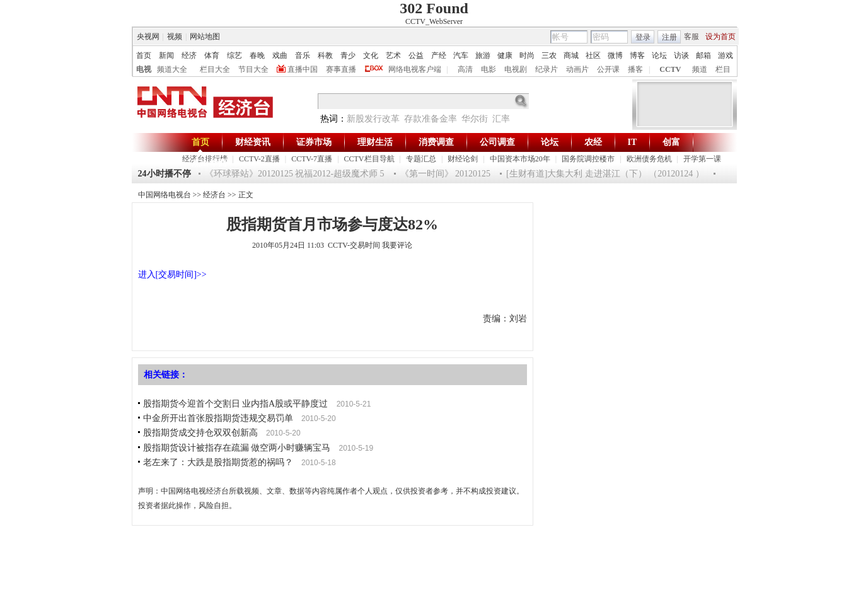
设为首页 (720, 37)
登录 (643, 37)
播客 (635, 69)
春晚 (257, 55)
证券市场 (314, 142)
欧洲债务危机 (649, 159)
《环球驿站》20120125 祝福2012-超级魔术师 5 (295, 174)
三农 (549, 55)
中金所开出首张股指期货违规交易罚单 (218, 418)
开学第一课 (702, 159)
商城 (571, 55)
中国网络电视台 (165, 195)
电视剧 (516, 69)
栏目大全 (215, 69)
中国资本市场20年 (520, 159)
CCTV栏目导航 (369, 159)
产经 (439, 55)
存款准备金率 (431, 119)
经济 (189, 55)
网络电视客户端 (415, 69)
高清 (465, 69)
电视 (144, 69)
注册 (669, 37)
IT (633, 142)
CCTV (670, 69)
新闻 (166, 55)
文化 (371, 55)
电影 (489, 69)
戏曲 (280, 55)
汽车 (461, 55)
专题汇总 (421, 159)
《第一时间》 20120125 (446, 174)
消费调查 (436, 142)
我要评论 (397, 245)
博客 (637, 55)
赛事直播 (341, 69)
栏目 (723, 69)
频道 (700, 69)
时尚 (527, 55)
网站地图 (205, 37)
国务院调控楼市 (588, 159)
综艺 (234, 55)
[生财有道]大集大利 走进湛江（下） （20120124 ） (605, 174)
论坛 (659, 55)
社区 (593, 55)
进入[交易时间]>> (172, 274)
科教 (325, 55)
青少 (348, 55)
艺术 (393, 55)
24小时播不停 (165, 174)
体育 (212, 55)
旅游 (483, 55)
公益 (416, 55)
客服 (692, 37)
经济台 (214, 195)
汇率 (501, 119)
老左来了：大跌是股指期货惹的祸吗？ (218, 462)
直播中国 (303, 69)
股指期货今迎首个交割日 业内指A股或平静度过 (236, 404)
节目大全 (253, 69)
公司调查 (497, 142)
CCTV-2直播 (259, 159)
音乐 (303, 55)
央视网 (148, 37)
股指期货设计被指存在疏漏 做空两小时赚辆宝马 (237, 448)
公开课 (608, 69)
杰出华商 (209, 163)
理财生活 (375, 142)
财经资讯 (253, 142)
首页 (144, 55)
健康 (505, 55)
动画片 (577, 69)
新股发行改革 (373, 119)
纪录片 (547, 69)
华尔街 (475, 119)
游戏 (726, 55)
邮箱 (703, 55)
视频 (175, 37)
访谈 (681, 55)
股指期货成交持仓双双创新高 (200, 433)
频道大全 (172, 69)
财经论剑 (463, 159)
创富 (671, 142)
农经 (593, 142)
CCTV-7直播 (312, 159)
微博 (615, 55)
